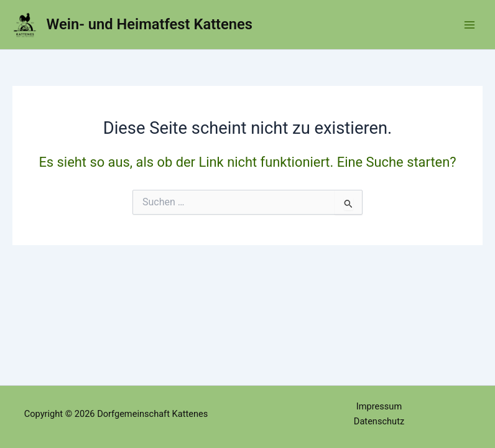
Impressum (379, 406)
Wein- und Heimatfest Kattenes (150, 24)
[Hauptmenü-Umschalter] (470, 25)
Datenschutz (379, 421)
